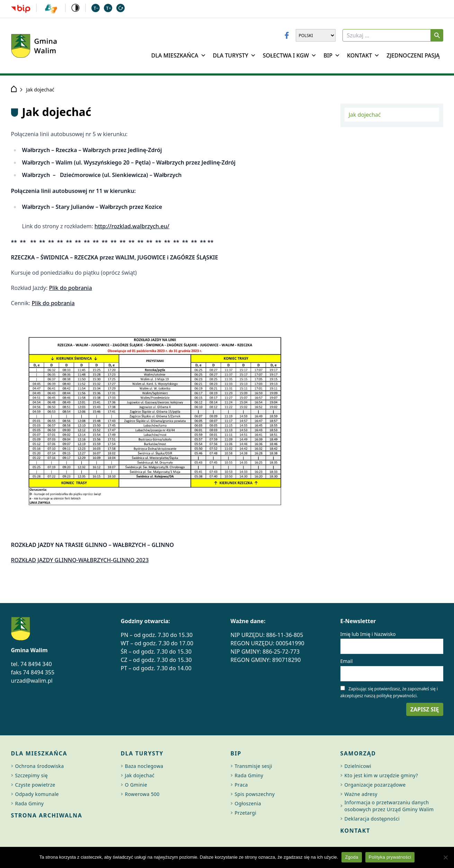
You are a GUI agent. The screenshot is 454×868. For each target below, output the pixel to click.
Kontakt (363, 55)
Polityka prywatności (390, 857)
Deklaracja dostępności (372, 819)
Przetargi (246, 813)
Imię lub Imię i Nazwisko (368, 634)
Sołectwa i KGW (290, 55)
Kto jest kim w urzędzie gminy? (381, 775)
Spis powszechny (255, 794)
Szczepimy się (32, 775)
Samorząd (358, 753)
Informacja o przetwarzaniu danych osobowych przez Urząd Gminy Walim (389, 806)
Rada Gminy (30, 803)
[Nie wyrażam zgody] (445, 857)
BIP (332, 55)
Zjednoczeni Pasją (413, 55)
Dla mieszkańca (179, 55)
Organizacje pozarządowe (375, 785)
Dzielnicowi (358, 766)
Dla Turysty (234, 55)
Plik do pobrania (70, 288)
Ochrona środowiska (40, 766)
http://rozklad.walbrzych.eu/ (132, 226)
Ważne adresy (361, 794)
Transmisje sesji (254, 766)
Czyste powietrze (35, 785)
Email (347, 661)
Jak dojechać (365, 115)
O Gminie (136, 785)
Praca (241, 785)
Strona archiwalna (47, 815)
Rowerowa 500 (142, 794)
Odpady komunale (37, 794)
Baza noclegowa (144, 766)
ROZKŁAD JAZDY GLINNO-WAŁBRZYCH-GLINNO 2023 (80, 560)
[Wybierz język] (316, 35)
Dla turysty (142, 753)
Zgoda (351, 857)
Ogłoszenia (248, 803)
